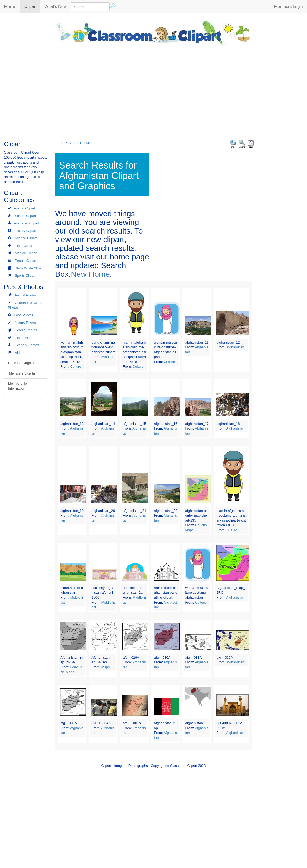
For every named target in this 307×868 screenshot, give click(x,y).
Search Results (80, 143)
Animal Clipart (25, 208)
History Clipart (26, 231)
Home (10, 7)
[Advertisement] (154, 91)
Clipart (32, 6)
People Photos (26, 330)
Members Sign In (21, 373)
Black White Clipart (29, 268)
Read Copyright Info (23, 363)
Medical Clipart (26, 253)
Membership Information (18, 386)
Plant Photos (25, 338)
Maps (106, 667)
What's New (55, 6)
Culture (76, 367)
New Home (90, 274)
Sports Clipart (25, 276)
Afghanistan (235, 347)
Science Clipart (25, 238)
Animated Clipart (26, 223)
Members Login (289, 6)
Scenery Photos (27, 345)
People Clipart (26, 261)
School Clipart (26, 216)
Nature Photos (26, 322)
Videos (20, 353)
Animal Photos (26, 295)
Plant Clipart (24, 246)
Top (62, 143)
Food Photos (24, 315)
